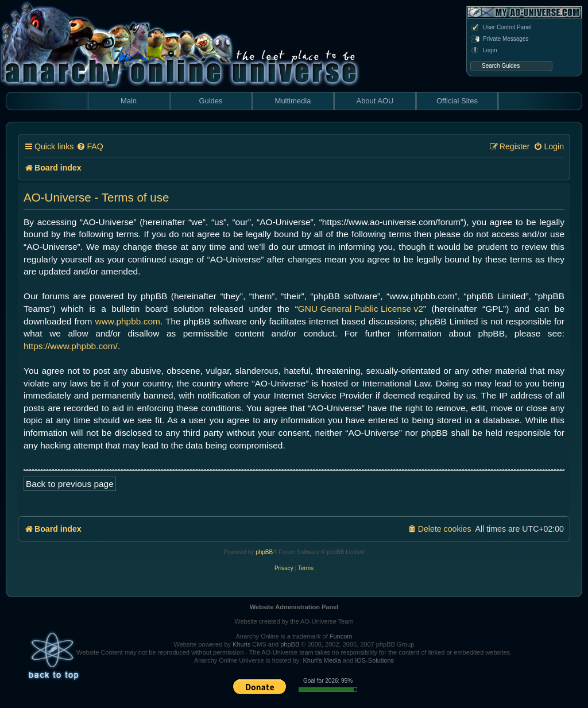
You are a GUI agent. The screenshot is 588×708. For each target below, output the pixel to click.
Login (483, 51)
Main (129, 101)
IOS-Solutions (374, 660)
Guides (210, 101)
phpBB (264, 552)
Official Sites (457, 101)
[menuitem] (90, 147)
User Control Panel (501, 28)
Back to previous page (70, 484)
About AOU (375, 101)
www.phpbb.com (128, 321)
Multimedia (293, 101)
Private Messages (499, 39)
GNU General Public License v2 (361, 309)
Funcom (341, 636)
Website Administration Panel (294, 607)
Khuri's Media (322, 660)
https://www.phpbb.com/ (71, 346)
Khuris (241, 644)
